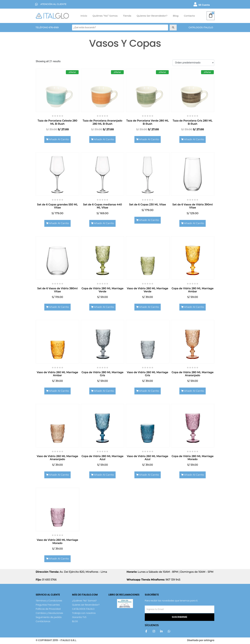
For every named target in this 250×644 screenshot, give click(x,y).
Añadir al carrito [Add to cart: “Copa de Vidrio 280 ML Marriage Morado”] (194, 476)
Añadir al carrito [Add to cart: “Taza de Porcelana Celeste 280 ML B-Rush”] (59, 139)
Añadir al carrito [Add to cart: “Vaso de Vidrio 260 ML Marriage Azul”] (149, 476)
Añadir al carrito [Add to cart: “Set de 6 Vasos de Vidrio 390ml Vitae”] (194, 224)
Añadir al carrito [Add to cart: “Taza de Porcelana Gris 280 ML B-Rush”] (194, 139)
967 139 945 (153, 581)
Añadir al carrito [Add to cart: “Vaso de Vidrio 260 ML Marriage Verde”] (149, 307)
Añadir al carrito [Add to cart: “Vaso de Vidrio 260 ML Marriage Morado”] (59, 560)
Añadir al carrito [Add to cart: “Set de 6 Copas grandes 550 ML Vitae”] (59, 224)
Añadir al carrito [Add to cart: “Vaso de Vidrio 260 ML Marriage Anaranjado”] (59, 476)
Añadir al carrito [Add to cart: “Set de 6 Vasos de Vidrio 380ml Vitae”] (59, 307)
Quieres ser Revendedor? (152, 16)
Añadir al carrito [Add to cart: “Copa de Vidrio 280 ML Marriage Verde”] (104, 307)
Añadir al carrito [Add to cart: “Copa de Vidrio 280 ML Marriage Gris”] (104, 391)
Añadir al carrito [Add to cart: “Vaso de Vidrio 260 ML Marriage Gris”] (149, 391)
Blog (176, 16)
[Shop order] (193, 63)
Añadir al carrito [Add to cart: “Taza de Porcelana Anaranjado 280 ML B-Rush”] (104, 139)
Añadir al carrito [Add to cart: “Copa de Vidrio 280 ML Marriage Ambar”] (194, 307)
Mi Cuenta (204, 5)
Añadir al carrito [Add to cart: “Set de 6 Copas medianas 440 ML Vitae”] (104, 224)
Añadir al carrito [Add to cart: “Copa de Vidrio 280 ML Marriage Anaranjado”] (194, 391)
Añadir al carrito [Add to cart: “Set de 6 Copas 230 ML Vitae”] (149, 220)
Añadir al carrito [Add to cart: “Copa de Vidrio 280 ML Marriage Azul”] (104, 476)
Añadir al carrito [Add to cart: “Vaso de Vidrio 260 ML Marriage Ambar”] (59, 391)
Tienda (127, 16)
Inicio (84, 16)
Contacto (189, 16)
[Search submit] (173, 27)
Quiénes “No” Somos (105, 16)
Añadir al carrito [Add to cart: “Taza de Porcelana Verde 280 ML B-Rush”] (149, 139)
